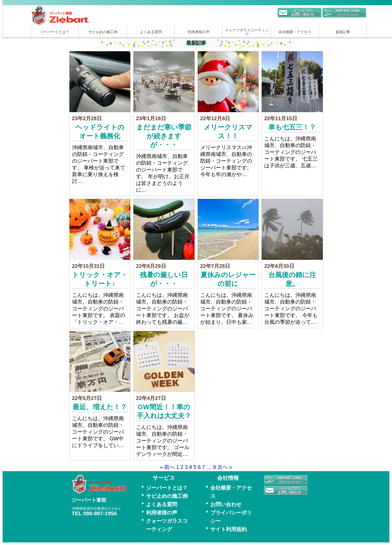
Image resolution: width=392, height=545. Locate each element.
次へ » (225, 467)
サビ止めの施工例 (103, 32)
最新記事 (343, 32)
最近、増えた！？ (100, 407)
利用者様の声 (199, 32)
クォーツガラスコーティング (247, 32)
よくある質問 (151, 32)
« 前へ (168, 467)
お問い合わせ (226, 504)
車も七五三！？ (292, 127)
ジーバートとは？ (55, 32)
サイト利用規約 (229, 529)
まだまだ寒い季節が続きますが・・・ (164, 136)
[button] (299, 12)
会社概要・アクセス (295, 32)
